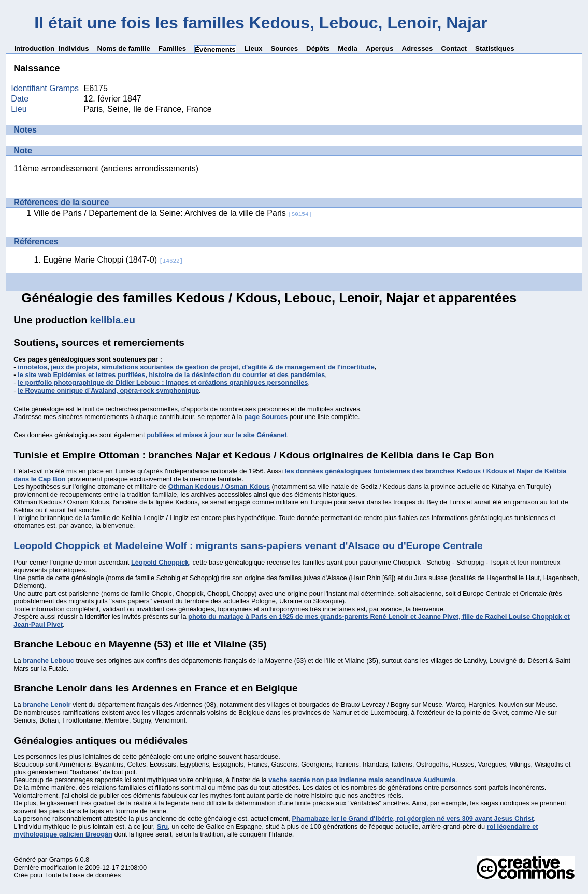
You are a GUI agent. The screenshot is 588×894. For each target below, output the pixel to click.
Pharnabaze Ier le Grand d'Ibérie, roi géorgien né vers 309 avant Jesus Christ (413, 819)
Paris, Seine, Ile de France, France (148, 109)
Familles (172, 48)
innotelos (32, 367)
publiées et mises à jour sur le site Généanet (217, 435)
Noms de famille (124, 48)
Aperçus (379, 48)
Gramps (61, 860)
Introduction (34, 48)
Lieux (254, 48)
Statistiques (495, 48)
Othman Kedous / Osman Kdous (219, 487)
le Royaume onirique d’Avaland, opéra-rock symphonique (108, 390)
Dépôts (318, 48)
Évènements (215, 49)
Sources (284, 48)
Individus (74, 48)
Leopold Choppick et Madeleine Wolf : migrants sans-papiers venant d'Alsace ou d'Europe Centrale (248, 546)
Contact (454, 48)
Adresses (417, 48)
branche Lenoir (47, 705)
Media (348, 48)
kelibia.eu (112, 320)
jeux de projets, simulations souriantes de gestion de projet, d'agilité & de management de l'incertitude (213, 367)
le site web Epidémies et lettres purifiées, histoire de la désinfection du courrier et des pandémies (171, 375)
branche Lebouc (48, 661)
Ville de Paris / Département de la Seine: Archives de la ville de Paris (173, 213)
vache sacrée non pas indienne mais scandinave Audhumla (362, 780)
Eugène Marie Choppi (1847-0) (113, 260)
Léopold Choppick (160, 562)
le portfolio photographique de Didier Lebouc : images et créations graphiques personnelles (163, 383)
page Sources (266, 417)
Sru (162, 826)
